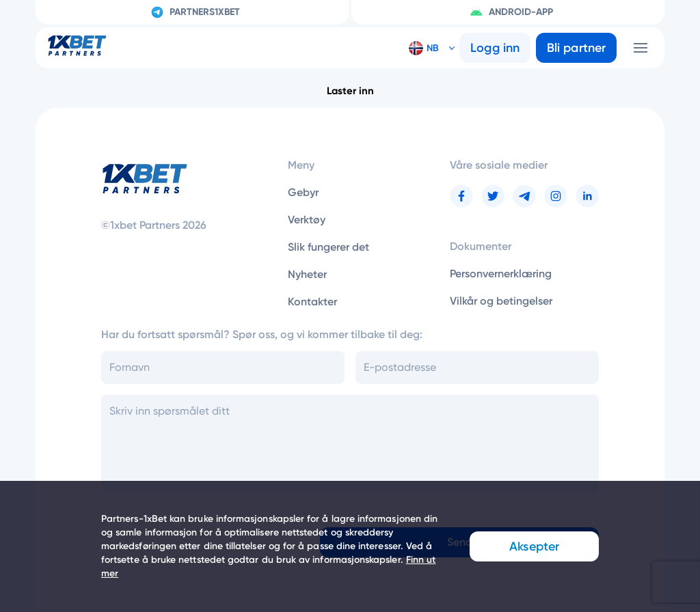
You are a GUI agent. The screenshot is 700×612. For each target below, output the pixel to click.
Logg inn (495, 48)
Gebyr (303, 192)
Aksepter (534, 546)
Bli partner (576, 48)
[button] (427, 48)
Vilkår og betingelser (501, 301)
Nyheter (307, 274)
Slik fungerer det (328, 247)
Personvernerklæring (501, 274)
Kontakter (312, 302)
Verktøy (307, 220)
